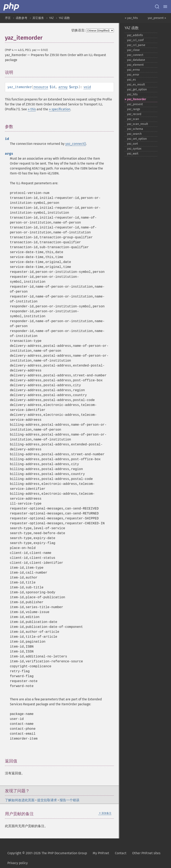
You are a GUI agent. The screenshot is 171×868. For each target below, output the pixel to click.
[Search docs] (157, 7)
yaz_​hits (132, 94)
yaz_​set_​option (137, 139)
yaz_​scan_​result (137, 124)
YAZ (51, 18)
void (87, 87)
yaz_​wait (133, 154)
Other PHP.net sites (146, 853)
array (63, 87)
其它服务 (38, 18)
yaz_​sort (132, 144)
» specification (60, 109)
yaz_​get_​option (137, 89)
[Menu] (165, 7)
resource (41, 87)
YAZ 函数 (64, 18)
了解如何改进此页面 (20, 800)
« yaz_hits (131, 18)
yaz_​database (136, 60)
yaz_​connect (135, 55)
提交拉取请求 (47, 800)
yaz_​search (134, 134)
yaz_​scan (133, 119)
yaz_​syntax (134, 149)
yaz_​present (135, 104)
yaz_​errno (133, 70)
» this (32, 109)
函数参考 (22, 18)
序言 (8, 18)
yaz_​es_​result (136, 85)
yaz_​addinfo (135, 35)
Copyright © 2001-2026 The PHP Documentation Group (47, 853)
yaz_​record (134, 114)
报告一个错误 (69, 800)
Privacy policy (18, 863)
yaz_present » (157, 18)
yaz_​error (133, 75)
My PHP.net (101, 853)
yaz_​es (131, 80)
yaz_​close (133, 50)
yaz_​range (134, 109)
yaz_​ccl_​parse (136, 45)
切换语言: (78, 30)
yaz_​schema (135, 129)
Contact (121, 853)
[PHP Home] (12, 7)
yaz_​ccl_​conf (135, 40)
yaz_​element (135, 65)
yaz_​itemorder (137, 99)
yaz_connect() (76, 144)
